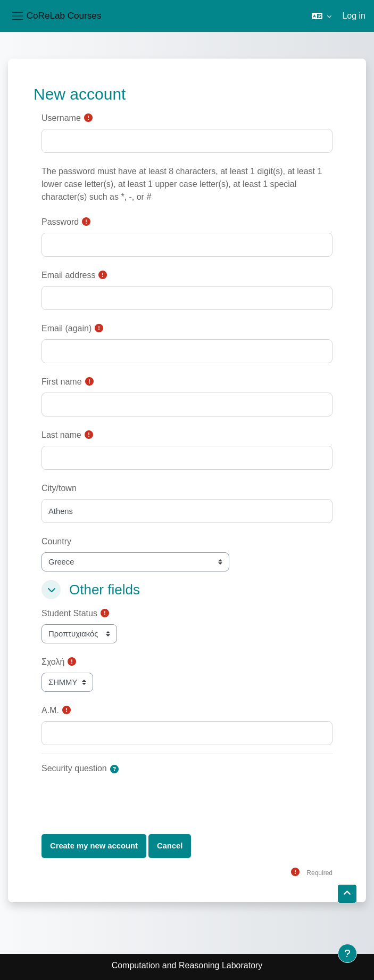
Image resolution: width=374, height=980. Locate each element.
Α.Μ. (50, 710)
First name (62, 382)
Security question (74, 768)
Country (56, 541)
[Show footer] (347, 953)
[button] (322, 16)
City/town (59, 488)
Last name (61, 435)
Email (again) (67, 328)
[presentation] (122, 800)
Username (61, 118)
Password (60, 222)
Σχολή (53, 662)
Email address (68, 275)
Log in (354, 16)
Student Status (69, 613)
